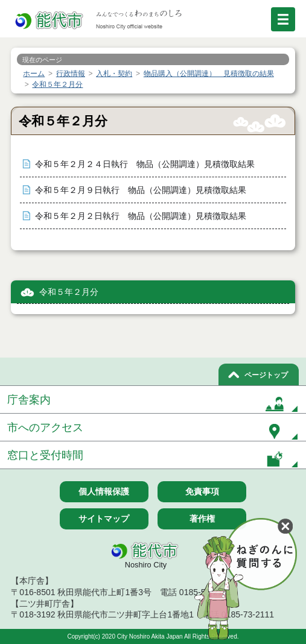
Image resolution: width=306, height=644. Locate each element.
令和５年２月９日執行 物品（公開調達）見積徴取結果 (141, 190)
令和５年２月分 (69, 292)
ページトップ (266, 375)
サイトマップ (104, 519)
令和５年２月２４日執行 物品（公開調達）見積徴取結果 (145, 164)
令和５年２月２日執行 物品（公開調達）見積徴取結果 (141, 216)
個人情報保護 (104, 491)
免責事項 (202, 491)
